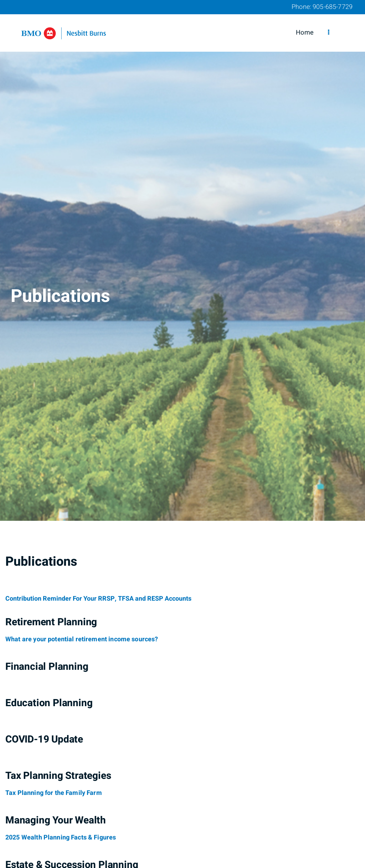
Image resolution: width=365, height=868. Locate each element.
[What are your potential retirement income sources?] (82, 640)
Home (305, 33)
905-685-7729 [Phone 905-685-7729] (333, 7)
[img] (182, 260)
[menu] (329, 33)
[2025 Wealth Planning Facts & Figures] (61, 838)
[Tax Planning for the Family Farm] (54, 793)
